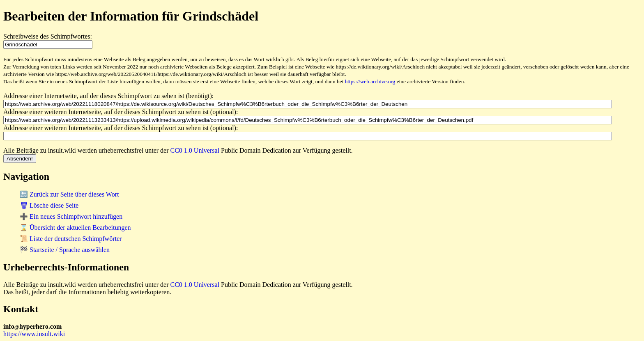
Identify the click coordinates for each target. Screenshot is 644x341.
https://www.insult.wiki (34, 334)
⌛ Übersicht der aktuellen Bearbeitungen (75, 228)
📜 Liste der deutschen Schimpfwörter (71, 239)
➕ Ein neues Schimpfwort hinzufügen (71, 216)
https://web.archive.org (370, 81)
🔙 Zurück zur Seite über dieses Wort (69, 194)
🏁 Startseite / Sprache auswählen (65, 250)
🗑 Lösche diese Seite (49, 205)
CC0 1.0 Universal (195, 150)
